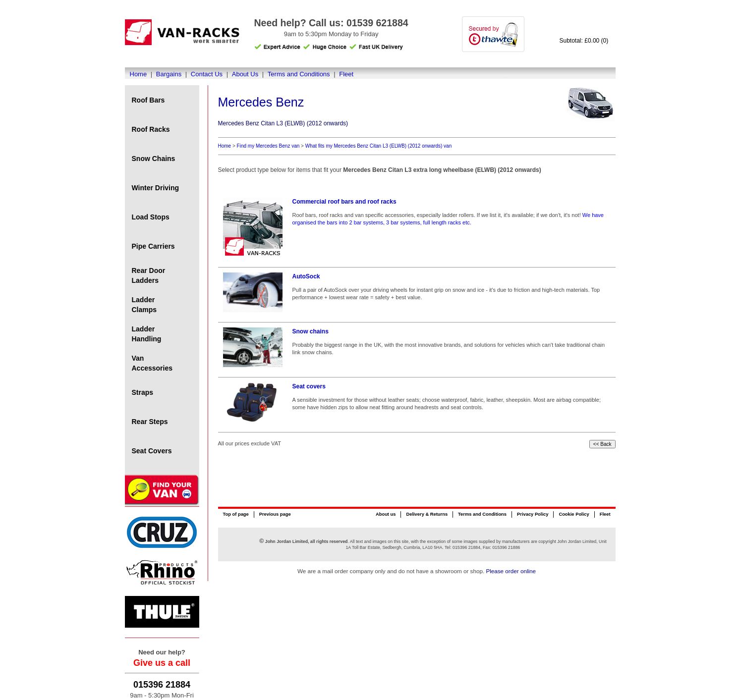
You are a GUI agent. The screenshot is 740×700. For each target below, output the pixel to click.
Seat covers (309, 386)
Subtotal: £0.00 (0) (584, 41)
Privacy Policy (533, 514)
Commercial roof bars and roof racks (344, 202)
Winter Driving (156, 188)
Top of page (236, 514)
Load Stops (151, 217)
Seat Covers (152, 451)
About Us (245, 74)
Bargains (169, 74)
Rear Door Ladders (149, 275)
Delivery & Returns (427, 514)
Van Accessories (152, 363)
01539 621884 (377, 23)
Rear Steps (150, 422)
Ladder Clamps (144, 305)
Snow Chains (154, 159)
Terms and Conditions (299, 74)
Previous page (275, 514)
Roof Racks (151, 129)
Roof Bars (148, 100)
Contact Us (207, 74)
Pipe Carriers (153, 246)
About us (386, 514)
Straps (143, 392)
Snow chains (311, 331)
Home (139, 74)
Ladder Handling (147, 334)
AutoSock (306, 276)
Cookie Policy (574, 514)
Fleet (346, 74)
